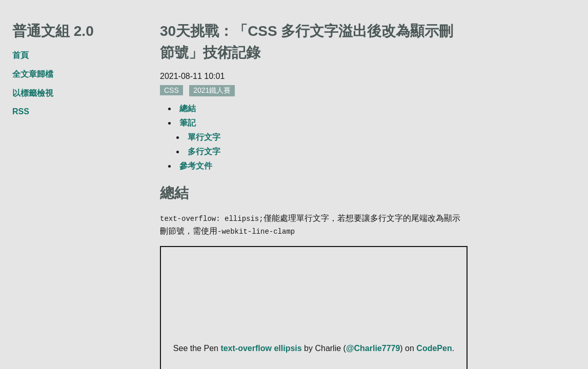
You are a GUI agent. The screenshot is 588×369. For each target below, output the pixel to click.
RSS (21, 111)
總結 (188, 108)
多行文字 (204, 151)
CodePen (434, 347)
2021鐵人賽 (212, 90)
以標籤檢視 (33, 93)
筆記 (188, 123)
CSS (171, 90)
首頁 (21, 55)
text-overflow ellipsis (261, 347)
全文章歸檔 (33, 74)
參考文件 (196, 166)
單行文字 (204, 137)
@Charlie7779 (373, 347)
